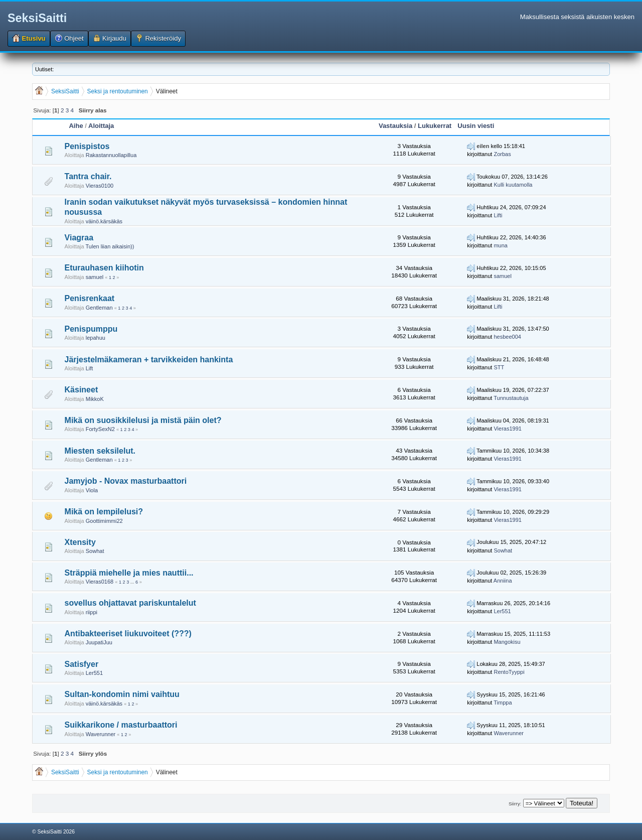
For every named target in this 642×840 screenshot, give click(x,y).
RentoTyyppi (509, 672)
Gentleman (99, 308)
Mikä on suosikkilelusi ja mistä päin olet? (143, 420)
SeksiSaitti (37, 18)
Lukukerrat (435, 126)
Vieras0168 (100, 582)
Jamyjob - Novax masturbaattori (126, 481)
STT (499, 367)
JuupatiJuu (99, 642)
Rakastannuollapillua (111, 155)
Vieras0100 (100, 186)
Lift (90, 368)
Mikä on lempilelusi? (104, 512)
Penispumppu (91, 329)
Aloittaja (101, 126)
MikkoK (95, 399)
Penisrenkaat (90, 298)
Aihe (76, 126)
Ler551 (502, 611)
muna (501, 245)
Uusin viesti (476, 126)
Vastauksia (395, 126)
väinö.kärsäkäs (104, 221)
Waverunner (101, 734)
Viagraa (79, 238)
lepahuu (96, 338)
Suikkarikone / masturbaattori (121, 725)
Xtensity (80, 542)
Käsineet (82, 390)
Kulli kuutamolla (513, 185)
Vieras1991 (507, 429)
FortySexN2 (100, 429)
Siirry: (515, 804)
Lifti (498, 215)
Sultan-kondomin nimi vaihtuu (122, 694)
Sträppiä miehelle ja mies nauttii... (129, 573)
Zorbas (502, 154)
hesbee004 (507, 337)
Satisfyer (82, 664)
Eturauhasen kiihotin (104, 268)
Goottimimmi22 (104, 521)
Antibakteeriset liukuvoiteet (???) (128, 634)
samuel (95, 277)
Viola (92, 490)
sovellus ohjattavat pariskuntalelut (130, 603)
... (133, 582)
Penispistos (87, 146)
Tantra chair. (88, 176)
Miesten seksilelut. (100, 451)
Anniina (503, 581)
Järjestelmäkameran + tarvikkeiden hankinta (149, 360)
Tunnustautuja (511, 398)
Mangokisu (507, 642)
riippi (92, 612)
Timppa (503, 703)
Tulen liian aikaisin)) (110, 246)
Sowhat (95, 551)
